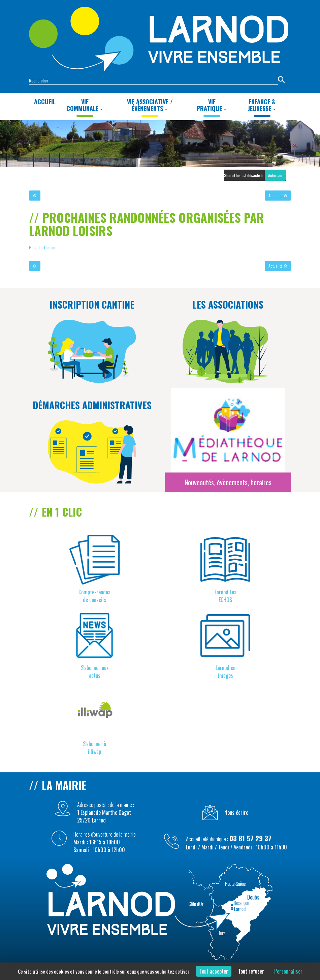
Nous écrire (236, 813)
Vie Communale (85, 105)
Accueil (45, 102)
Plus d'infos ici (42, 247)
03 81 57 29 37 (250, 838)
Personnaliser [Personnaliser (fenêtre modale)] (288, 971)
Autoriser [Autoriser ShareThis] (275, 175)
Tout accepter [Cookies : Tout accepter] (214, 971)
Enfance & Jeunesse (262, 105)
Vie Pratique (212, 105)
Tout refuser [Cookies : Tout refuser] (251, 971)
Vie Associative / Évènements (150, 105)
